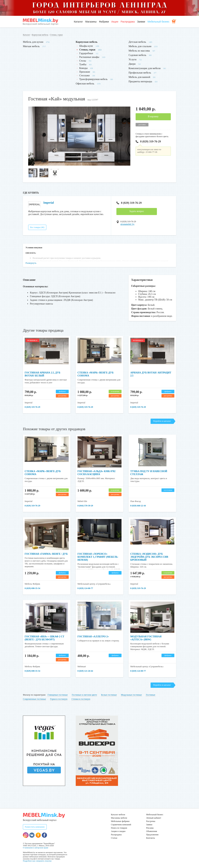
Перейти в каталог (162, 421)
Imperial (49, 203)
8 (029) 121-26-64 (85, 671)
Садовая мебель (137, 55)
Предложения (152, 835)
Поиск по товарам (119, 828)
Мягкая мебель (31, 46)
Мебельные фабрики (120, 821)
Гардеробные (86, 53)
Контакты (151, 838)
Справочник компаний (121, 825)
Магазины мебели (119, 818)
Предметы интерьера (140, 81)
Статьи (114, 838)
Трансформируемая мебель (93, 79)
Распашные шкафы (89, 57)
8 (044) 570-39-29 (85, 506)
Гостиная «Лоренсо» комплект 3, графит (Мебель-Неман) (98, 557)
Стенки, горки (56, 35)
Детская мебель (137, 42)
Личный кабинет (154, 818)
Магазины (91, 22)
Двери (132, 64)
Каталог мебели (118, 815)
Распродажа (128, 22)
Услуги (133, 59)
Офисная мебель (85, 84)
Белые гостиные (109, 695)
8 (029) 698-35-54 (32, 588)
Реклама (150, 828)
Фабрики (104, 22)
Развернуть (31, 263)
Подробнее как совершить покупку (37, 861)
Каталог (78, 22)
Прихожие (85, 72)
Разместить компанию (35, 827)
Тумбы (83, 64)
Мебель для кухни (33, 42)
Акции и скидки (118, 831)
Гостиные (150, 695)
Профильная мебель (140, 73)
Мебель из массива (139, 51)
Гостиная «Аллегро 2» (93, 637)
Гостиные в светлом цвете (84, 695)
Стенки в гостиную (81, 699)
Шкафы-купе (86, 46)
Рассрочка (151, 821)
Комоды (83, 68)
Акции (115, 22)
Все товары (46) (37, 227)
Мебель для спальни (140, 46)
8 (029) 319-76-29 (148, 141)
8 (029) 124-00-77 (85, 588)
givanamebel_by (127, 224)
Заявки (141, 22)
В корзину (153, 116)
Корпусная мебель (40, 35)
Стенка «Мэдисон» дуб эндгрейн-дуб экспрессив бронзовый (149, 557)
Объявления (152, 831)
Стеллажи (84, 76)
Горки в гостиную (59, 699)
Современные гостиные (34, 699)
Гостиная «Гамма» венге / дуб (46, 554)
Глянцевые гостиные (58, 695)
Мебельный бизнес (158, 22)
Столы (83, 61)
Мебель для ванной (139, 77)
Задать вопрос (137, 211)
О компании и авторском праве (36, 848)
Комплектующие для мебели (145, 68)
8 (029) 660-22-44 (138, 506)
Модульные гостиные (131, 695)
